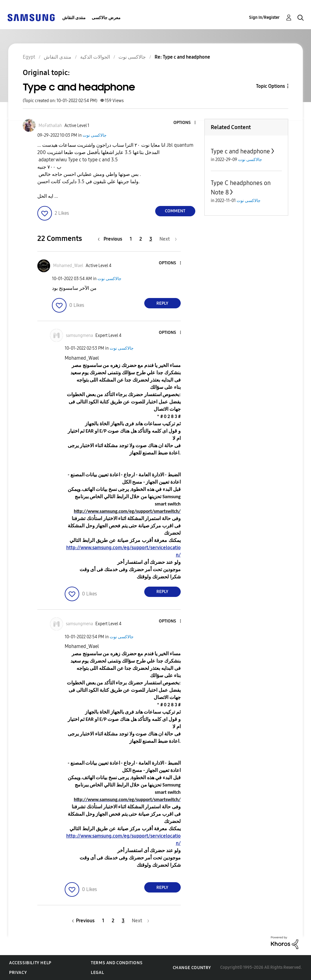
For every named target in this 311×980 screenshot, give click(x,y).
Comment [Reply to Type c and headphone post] (175, 211)
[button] (185, 123)
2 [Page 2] (141, 239)
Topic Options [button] (270, 86)
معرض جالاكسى (106, 18)
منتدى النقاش (74, 18)
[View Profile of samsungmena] (79, 336)
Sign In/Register (264, 17)
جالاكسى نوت (95, 135)
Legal (97, 973)
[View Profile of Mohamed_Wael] (68, 266)
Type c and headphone (240, 151)
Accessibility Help (30, 963)
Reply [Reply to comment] (162, 303)
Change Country (192, 968)
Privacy (18, 973)
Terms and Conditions (117, 963)
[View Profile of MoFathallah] (50, 126)
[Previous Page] (111, 239)
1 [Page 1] (131, 239)
